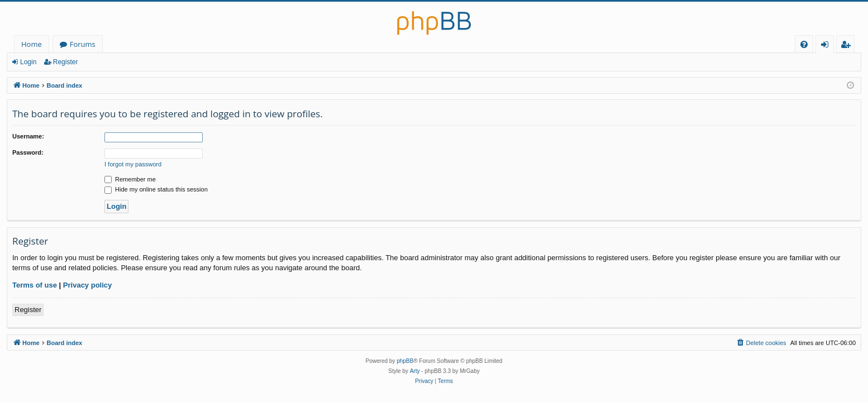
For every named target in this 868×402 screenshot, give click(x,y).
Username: (28, 136)
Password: (28, 152)
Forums (83, 44)
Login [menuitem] (827, 46)
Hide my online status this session (156, 189)
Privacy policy (87, 285)
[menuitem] (804, 44)
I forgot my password (133, 164)
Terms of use (35, 285)
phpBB (405, 361)
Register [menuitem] (848, 46)
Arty (415, 371)
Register (66, 62)
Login (28, 62)
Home (32, 44)
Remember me (130, 179)
